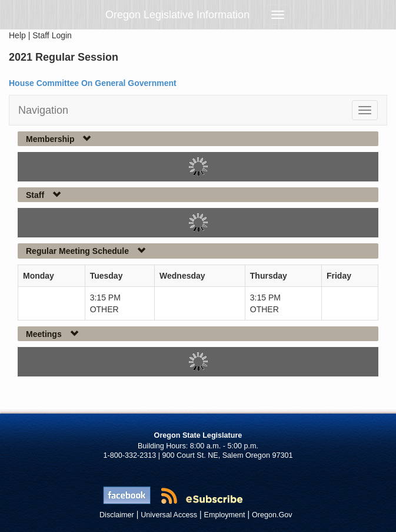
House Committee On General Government (93, 83)
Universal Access (169, 515)
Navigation (43, 110)
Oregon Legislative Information (177, 15)
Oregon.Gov (272, 515)
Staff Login (52, 35)
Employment (225, 515)
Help (17, 35)
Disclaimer (117, 515)
